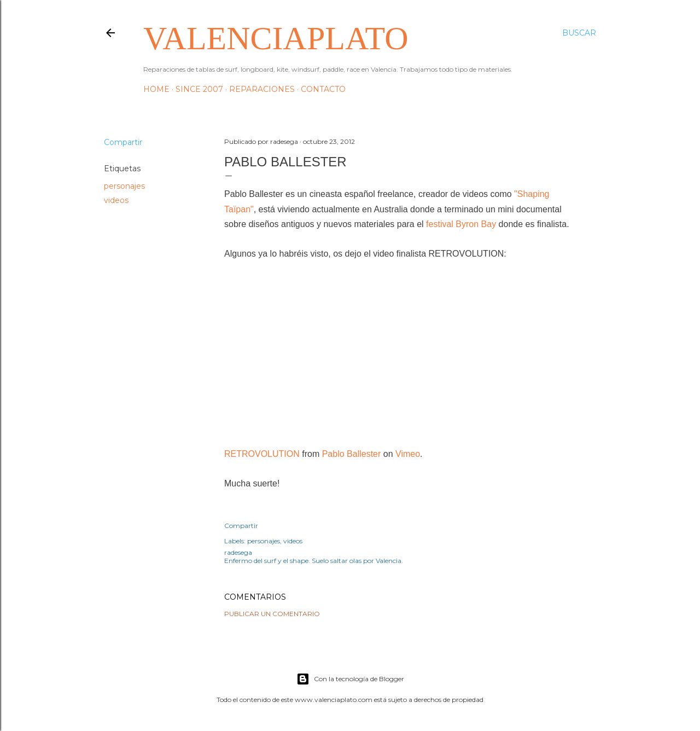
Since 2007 (199, 89)
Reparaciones (262, 89)
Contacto (323, 89)
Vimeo (408, 454)
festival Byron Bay (461, 224)
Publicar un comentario (272, 614)
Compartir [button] (123, 142)
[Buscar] (579, 33)
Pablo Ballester (352, 454)
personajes (124, 186)
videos (116, 200)
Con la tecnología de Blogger (350, 679)
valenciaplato (276, 38)
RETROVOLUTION (262, 454)
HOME (156, 89)
